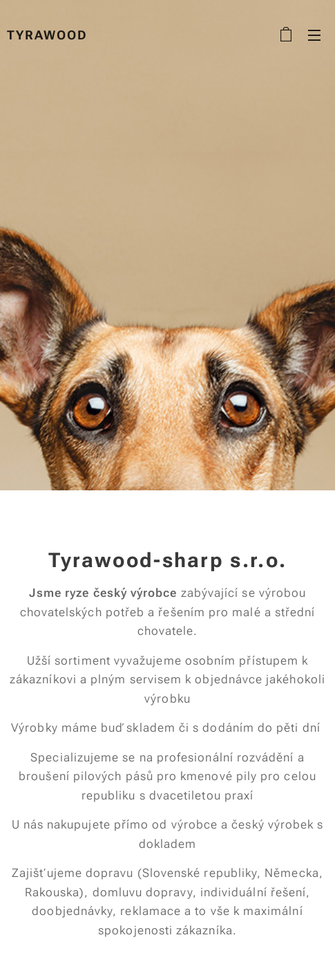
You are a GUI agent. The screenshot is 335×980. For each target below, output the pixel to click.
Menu (314, 35)
